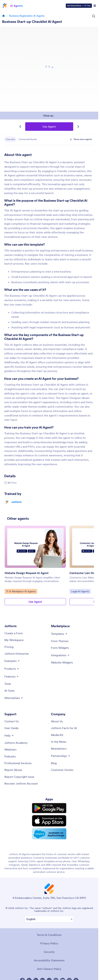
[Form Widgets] (60, 648)
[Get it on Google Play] (49, 808)
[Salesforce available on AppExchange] (49, 832)
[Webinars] (10, 749)
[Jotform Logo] (5, 6)
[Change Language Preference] (49, 917)
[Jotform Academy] (16, 743)
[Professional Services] (18, 763)
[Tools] (8, 684)
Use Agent (49, 127)
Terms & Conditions (49, 933)
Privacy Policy (49, 941)
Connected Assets (28, 139)
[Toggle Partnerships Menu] (61, 756)
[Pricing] (9, 647)
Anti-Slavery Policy (49, 967)
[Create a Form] (14, 633)
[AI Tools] (9, 691)
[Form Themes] (60, 641)
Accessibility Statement (49, 958)
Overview (10, 139)
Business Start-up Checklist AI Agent (32, 22)
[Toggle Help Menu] (9, 735)
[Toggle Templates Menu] (59, 634)
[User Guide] (11, 728)
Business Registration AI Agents (27, 16)
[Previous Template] (20, 127)
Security (49, 950)
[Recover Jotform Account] (21, 783)
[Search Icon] (94, 16)
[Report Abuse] (13, 770)
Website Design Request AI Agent (27, 573)
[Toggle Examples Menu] (12, 661)
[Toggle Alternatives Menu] (14, 698)
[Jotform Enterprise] (17, 654)
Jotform (16, 502)
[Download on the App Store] (49, 820)
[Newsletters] (59, 749)
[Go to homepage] (4, 16)
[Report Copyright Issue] (19, 777)
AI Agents (16, 6)
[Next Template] (78, 127)
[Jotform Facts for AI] (64, 728)
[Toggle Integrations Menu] (60, 655)
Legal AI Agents (80, 591)
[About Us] (57, 721)
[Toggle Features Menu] (12, 676)
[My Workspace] (14, 640)
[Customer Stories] (62, 770)
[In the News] (59, 742)
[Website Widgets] (62, 662)
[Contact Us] (12, 721)
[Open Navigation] (95, 6)
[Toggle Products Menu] (12, 669)
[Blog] (54, 763)
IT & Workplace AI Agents (21, 591)
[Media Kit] (57, 735)
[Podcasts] (10, 756)
